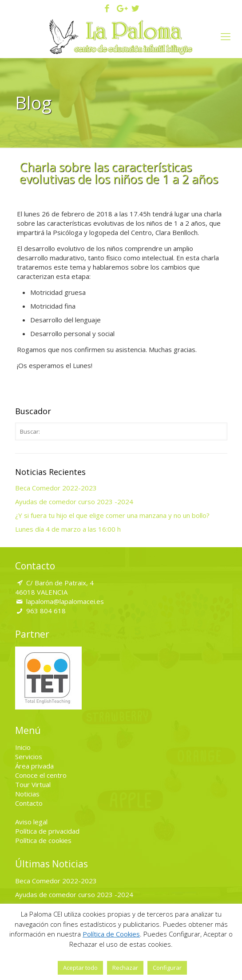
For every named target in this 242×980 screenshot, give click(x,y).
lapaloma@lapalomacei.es (65, 601)
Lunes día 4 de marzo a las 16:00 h (68, 529)
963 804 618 (46, 611)
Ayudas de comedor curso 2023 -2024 (74, 502)
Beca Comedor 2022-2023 (56, 488)
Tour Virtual (33, 784)
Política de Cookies (111, 934)
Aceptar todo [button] (80, 968)
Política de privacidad (47, 831)
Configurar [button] (167, 968)
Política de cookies (43, 840)
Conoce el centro (41, 775)
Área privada (34, 766)
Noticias (27, 794)
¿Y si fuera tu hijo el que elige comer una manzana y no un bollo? (112, 515)
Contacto (29, 803)
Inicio (23, 747)
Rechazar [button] (125, 968)
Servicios (29, 757)
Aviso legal (31, 822)
